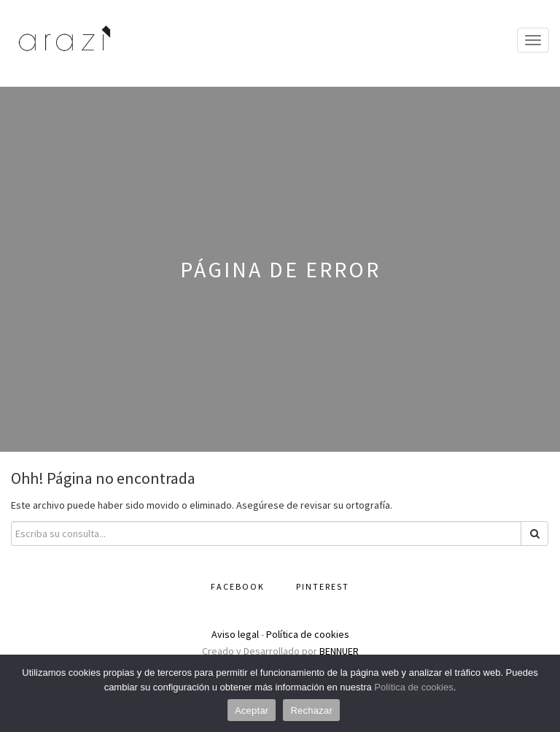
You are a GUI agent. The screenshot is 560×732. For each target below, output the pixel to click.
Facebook (238, 586)
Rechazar (311, 710)
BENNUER (339, 651)
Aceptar (252, 710)
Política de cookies (308, 634)
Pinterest (323, 586)
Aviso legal (235, 634)
